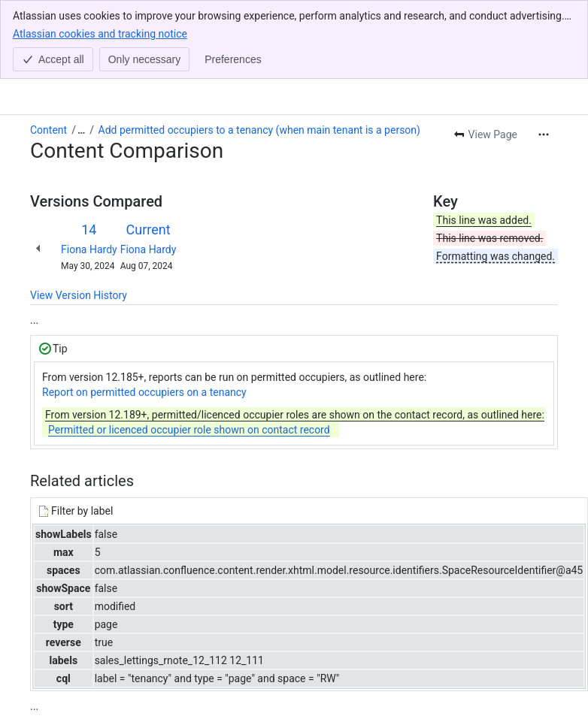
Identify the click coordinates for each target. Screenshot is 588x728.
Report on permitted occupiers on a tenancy (144, 313)
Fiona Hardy (89, 171)
